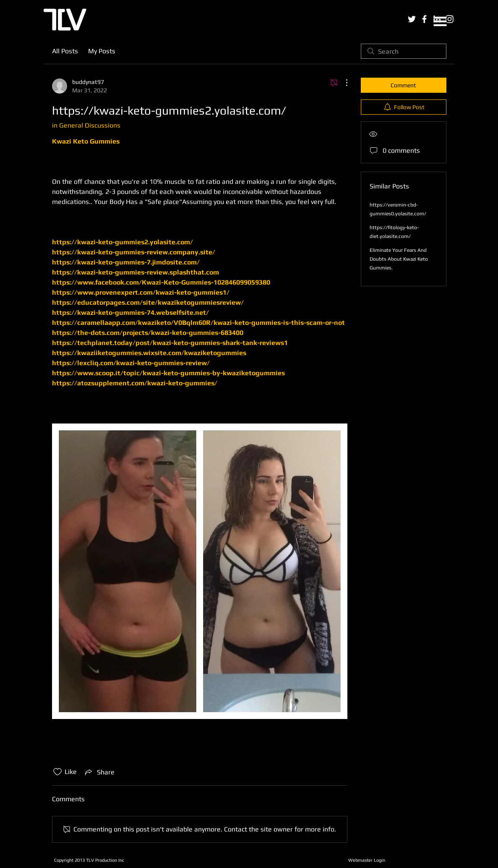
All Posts (65, 51)
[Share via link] (99, 772)
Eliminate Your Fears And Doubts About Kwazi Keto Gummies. (399, 259)
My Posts (102, 51)
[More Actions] (342, 83)
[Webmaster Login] (367, 860)
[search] (404, 51)
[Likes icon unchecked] (57, 772)
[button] (440, 21)
